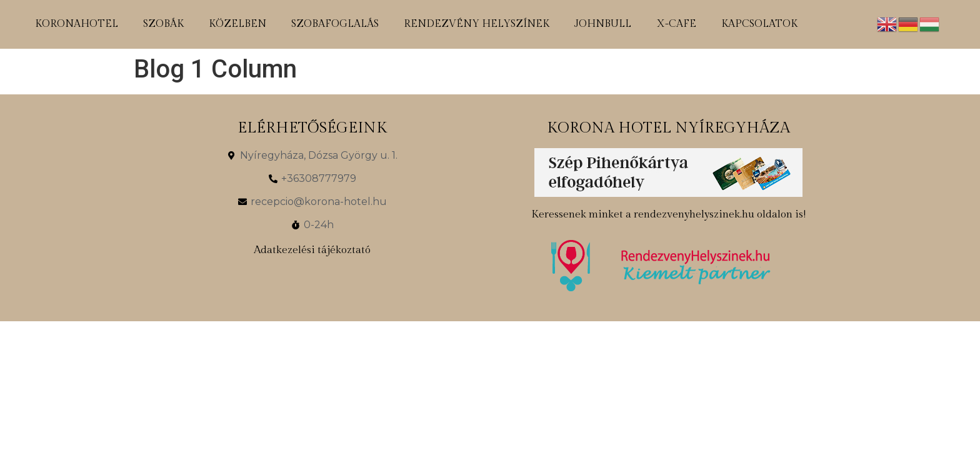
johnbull (603, 24)
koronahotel (77, 24)
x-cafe (676, 24)
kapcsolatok (759, 24)
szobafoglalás (335, 24)
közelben (237, 24)
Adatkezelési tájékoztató (312, 250)
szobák (163, 24)
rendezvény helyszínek (477, 24)
